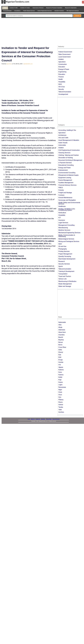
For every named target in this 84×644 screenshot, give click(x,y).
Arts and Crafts (63, 138)
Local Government (64, 57)
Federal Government (65, 52)
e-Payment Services (65, 163)
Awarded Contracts (59, 11)
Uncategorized (63, 94)
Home (5, 8)
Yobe (60, 410)
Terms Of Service (56, 419)
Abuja (60, 327)
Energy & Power (64, 69)
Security (61, 89)
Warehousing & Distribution (67, 281)
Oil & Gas (62, 87)
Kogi (60, 380)
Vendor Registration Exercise (45, 11)
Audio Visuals (63, 143)
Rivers (60, 402)
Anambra (61, 335)
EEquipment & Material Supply (68, 175)
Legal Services (63, 223)
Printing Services (64, 251)
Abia (60, 325)
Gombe (61, 362)
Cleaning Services (64, 153)
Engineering (62, 72)
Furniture (61, 195)
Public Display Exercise (29, 11)
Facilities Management (66, 183)
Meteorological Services (66, 239)
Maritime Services (64, 230)
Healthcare (62, 206)
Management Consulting (66, 225)
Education (62, 67)
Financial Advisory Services (67, 185)
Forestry (61, 190)
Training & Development (66, 271)
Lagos (60, 385)
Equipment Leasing (65, 178)
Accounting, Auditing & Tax (67, 130)
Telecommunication (65, 92)
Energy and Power (65, 168)
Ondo (60, 392)
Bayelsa (61, 340)
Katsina (61, 375)
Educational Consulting (66, 165)
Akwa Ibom (62, 332)
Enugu (61, 360)
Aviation (61, 59)
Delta (60, 350)
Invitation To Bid (14, 8)
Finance (61, 77)
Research (62, 261)
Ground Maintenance (65, 198)
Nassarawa (62, 387)
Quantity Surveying (65, 256)
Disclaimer (43, 419)
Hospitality (62, 82)
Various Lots (62, 279)
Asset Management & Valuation (69, 140)
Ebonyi (61, 352)
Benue (61, 342)
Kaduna (61, 370)
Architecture (62, 135)
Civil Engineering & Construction (69, 150)
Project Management (65, 254)
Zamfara (61, 412)
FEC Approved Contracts (73, 11)
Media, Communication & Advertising (67, 236)
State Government (64, 54)
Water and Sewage (65, 286)
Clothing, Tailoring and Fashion (69, 155)
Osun (60, 395)
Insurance (62, 220)
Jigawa (61, 367)
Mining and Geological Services (69, 241)
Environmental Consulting (67, 173)
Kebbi (60, 377)
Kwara (60, 382)
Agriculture (62, 62)
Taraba (61, 407)
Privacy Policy (49, 419)
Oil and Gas (62, 246)
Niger (60, 390)
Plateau (61, 400)
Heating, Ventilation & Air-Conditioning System (67, 210)
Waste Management (65, 284)
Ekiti (60, 357)
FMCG (61, 188)
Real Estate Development (67, 259)
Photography (63, 249)
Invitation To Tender (25, 8)
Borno (60, 345)
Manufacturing (63, 228)
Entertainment (63, 170)
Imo (60, 365)
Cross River (62, 347)
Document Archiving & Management (70, 160)
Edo (60, 355)
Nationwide (62, 322)
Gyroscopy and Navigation (67, 200)
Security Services (64, 264)
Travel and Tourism (65, 276)
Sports (61, 266)
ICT (60, 218)
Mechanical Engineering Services (69, 233)
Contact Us (38, 419)
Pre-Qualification (7, 11)
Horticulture (62, 213)
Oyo (60, 397)
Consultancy (17, 11)
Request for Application (71, 8)
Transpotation (63, 274)
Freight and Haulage (65, 193)
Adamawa (62, 330)
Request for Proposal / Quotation (54, 8)
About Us (33, 419)
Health (61, 79)
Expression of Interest (38, 8)
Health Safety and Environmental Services (69, 203)
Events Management (65, 180)
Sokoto (61, 405)
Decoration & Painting (66, 158)
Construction (63, 64)
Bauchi (61, 337)
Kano (60, 372)
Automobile (62, 145)
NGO (60, 84)
